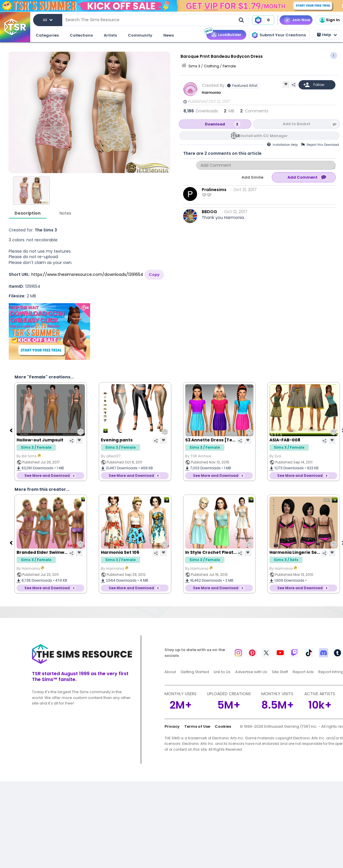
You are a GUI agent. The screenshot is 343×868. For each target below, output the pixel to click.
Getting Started (195, 672)
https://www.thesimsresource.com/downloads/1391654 (87, 274)
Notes (65, 213)
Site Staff (280, 672)
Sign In (329, 20)
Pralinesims (214, 190)
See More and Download (47, 476)
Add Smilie (252, 177)
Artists (110, 35)
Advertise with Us (251, 672)
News (169, 35)
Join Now (301, 20)
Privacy (172, 726)
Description (28, 213)
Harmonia (212, 92)
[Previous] (12, 430)
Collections (81, 35)
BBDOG (209, 212)
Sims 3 (194, 66)
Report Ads (303, 672)
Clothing (211, 66)
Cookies (223, 726)
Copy (154, 275)
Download (215, 124)
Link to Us (222, 672)
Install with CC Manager (264, 136)
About (170, 672)
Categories (47, 35)
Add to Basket (297, 124)
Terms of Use (197, 726)
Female (229, 66)
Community (140, 35)
